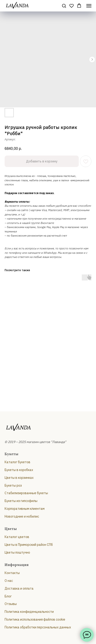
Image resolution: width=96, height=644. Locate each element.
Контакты (12, 573)
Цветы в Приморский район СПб (29, 545)
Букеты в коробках (19, 470)
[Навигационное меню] (89, 6)
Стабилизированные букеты (26, 493)
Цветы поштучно (17, 552)
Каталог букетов (17, 462)
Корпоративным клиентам (25, 509)
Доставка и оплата (19, 588)
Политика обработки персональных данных (38, 627)
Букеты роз (13, 485)
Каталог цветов (17, 537)
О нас (9, 581)
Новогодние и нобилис (22, 516)
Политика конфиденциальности (29, 612)
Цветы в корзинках (19, 478)
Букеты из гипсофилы (21, 501)
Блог (8, 596)
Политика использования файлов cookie (35, 619)
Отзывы (11, 604)
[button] (64, 6)
